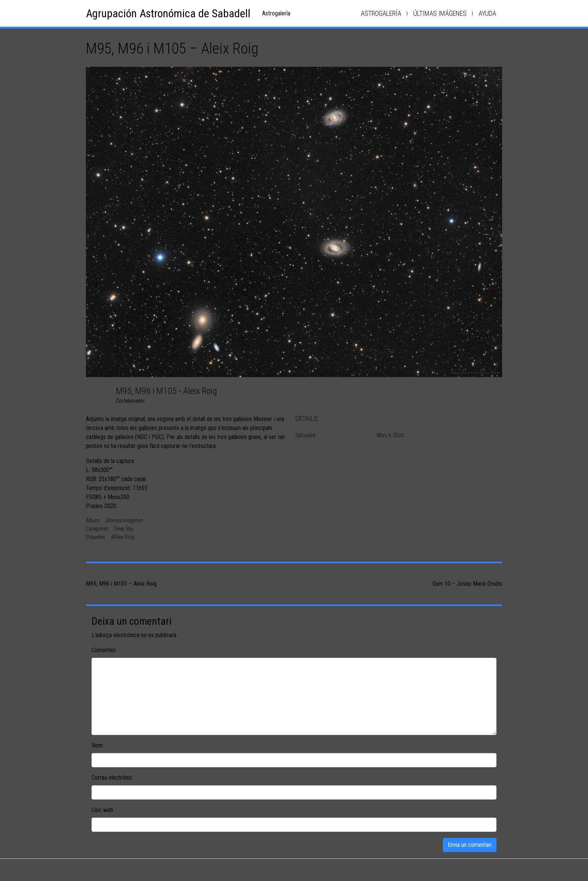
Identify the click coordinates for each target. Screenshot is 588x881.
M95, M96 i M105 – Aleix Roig (121, 584)
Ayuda (487, 13)
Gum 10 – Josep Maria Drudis (467, 584)
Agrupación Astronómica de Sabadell (168, 13)
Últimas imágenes (440, 13)
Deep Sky (124, 529)
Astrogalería (381, 13)
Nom (97, 745)
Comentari (103, 650)
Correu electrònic (112, 778)
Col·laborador (130, 401)
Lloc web (102, 810)
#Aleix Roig (123, 537)
